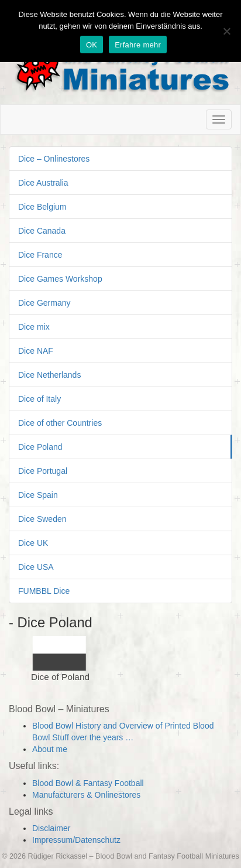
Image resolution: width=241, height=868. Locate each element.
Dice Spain (38, 495)
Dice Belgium (42, 207)
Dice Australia (43, 183)
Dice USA (36, 567)
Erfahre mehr (138, 45)
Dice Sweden (42, 519)
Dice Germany (44, 303)
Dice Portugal (43, 471)
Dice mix (34, 327)
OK (92, 45)
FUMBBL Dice (44, 591)
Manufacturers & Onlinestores (86, 795)
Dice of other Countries (60, 423)
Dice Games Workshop (60, 279)
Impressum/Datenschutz (76, 840)
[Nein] (226, 31)
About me (50, 749)
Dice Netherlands (49, 375)
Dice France (40, 255)
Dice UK (33, 543)
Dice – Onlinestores (54, 159)
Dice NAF (36, 351)
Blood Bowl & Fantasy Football (88, 783)
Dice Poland (40, 447)
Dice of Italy (39, 399)
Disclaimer (51, 828)
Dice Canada (42, 231)
